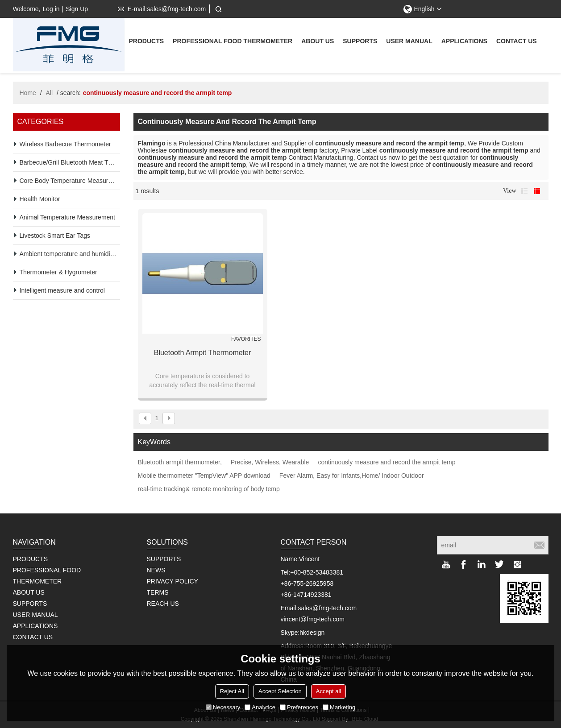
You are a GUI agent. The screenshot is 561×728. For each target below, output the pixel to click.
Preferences (299, 707)
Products (147, 42)
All (50, 93)
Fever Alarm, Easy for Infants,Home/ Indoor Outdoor (352, 476)
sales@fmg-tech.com (327, 608)
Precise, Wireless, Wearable (270, 462)
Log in (51, 9)
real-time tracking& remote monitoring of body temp (209, 489)
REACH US (163, 604)
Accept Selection (280, 691)
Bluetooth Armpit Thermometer (203, 353)
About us (318, 42)
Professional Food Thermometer (233, 42)
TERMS (158, 592)
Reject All (232, 691)
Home (28, 93)
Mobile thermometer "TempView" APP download (204, 476)
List (524, 191)
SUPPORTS (164, 559)
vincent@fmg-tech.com (313, 619)
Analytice (260, 707)
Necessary (223, 707)
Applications (464, 42)
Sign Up (77, 9)
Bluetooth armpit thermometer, (180, 462)
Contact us (517, 42)
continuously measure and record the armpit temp (386, 462)
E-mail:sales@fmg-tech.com (160, 9)
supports (360, 42)
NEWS (156, 570)
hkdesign (312, 633)
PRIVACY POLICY (172, 581)
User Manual (409, 42)
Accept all (328, 691)
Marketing (339, 707)
